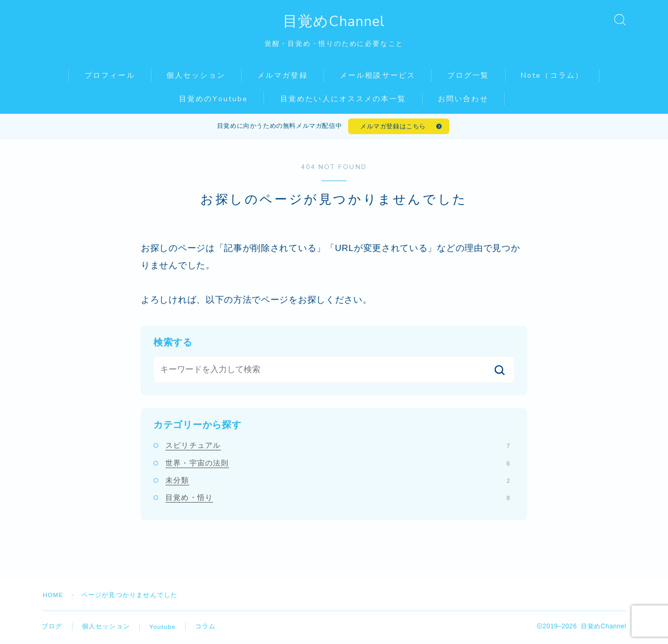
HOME (53, 597)
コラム (206, 628)
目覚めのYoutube (213, 99)
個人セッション (196, 75)
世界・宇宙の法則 (338, 464)
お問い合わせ (463, 99)
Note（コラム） (552, 75)
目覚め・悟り (338, 499)
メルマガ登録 (283, 75)
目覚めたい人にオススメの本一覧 (343, 99)
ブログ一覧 (468, 75)
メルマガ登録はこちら (392, 127)
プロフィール (110, 75)
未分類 (338, 482)
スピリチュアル (338, 447)
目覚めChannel (334, 22)
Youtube (163, 629)
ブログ (52, 628)
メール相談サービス (378, 75)
